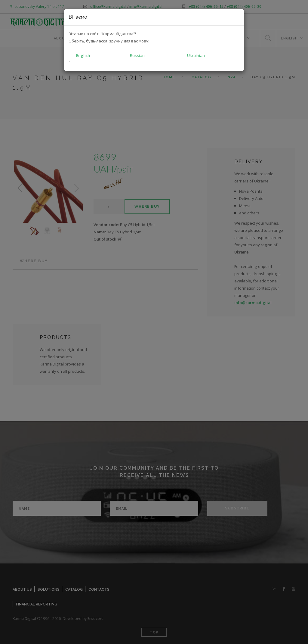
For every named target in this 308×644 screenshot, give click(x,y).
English (83, 55)
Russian (137, 55)
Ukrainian (196, 55)
